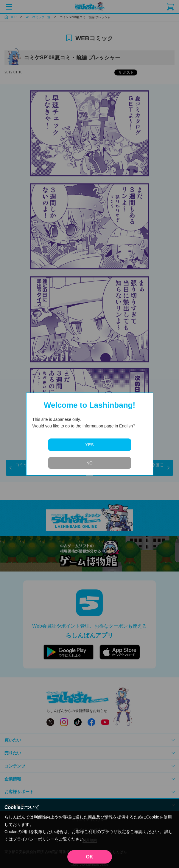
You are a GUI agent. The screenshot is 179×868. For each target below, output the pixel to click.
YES (89, 445)
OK (90, 857)
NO (89, 463)
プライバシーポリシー (34, 839)
